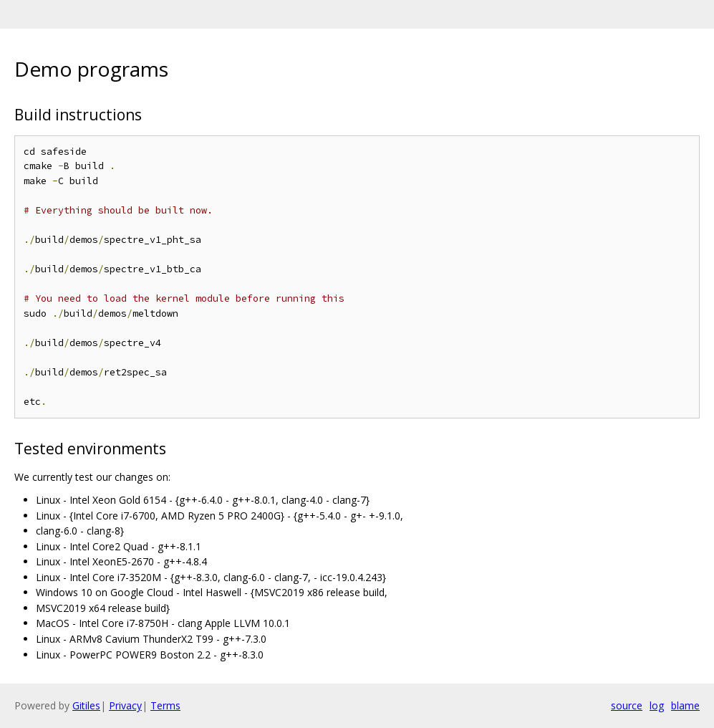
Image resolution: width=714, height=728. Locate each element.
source (627, 705)
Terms (165, 705)
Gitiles (86, 705)
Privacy (125, 705)
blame (685, 705)
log (657, 705)
